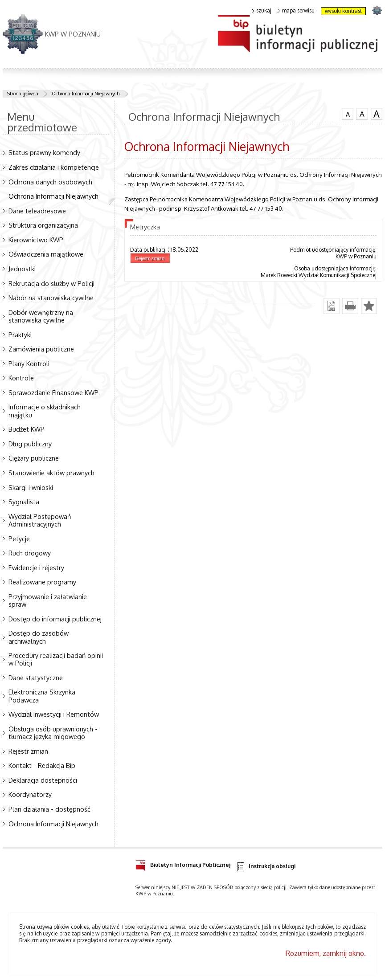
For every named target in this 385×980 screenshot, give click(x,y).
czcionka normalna (348, 113)
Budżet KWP (27, 429)
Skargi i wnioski (31, 487)
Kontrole (21, 378)
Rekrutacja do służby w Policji (51, 283)
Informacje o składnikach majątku (45, 410)
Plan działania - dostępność (49, 809)
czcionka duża (377, 114)
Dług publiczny (30, 444)
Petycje (19, 539)
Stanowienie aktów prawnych (51, 473)
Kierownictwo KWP (36, 240)
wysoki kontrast (343, 11)
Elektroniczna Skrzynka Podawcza (42, 696)
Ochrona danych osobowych (50, 182)
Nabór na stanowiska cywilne (51, 298)
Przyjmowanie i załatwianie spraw (48, 600)
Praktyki (20, 335)
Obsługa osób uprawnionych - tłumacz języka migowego (53, 733)
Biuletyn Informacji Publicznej (183, 864)
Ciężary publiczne (34, 458)
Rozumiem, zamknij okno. (326, 953)
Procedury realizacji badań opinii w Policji (56, 659)
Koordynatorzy (30, 794)
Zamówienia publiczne (41, 349)
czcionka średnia (362, 114)
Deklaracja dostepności (43, 780)
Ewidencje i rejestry (36, 568)
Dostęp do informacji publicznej (55, 619)
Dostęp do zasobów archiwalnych (39, 637)
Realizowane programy (42, 582)
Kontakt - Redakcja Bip (42, 765)
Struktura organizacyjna (43, 225)
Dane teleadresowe (37, 211)
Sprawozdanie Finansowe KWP (53, 392)
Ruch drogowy (30, 553)
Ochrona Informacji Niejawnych (86, 94)
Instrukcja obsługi (265, 867)
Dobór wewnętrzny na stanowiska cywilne (41, 316)
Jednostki (22, 269)
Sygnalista (24, 502)
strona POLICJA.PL (377, 10)
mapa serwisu (296, 11)
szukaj (262, 11)
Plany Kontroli (29, 363)
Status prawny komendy (44, 152)
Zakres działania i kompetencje (54, 167)
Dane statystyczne (36, 678)
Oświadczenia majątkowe (46, 254)
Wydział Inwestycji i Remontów (54, 714)
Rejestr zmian (28, 751)
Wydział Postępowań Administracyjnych (40, 520)
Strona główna (23, 94)
